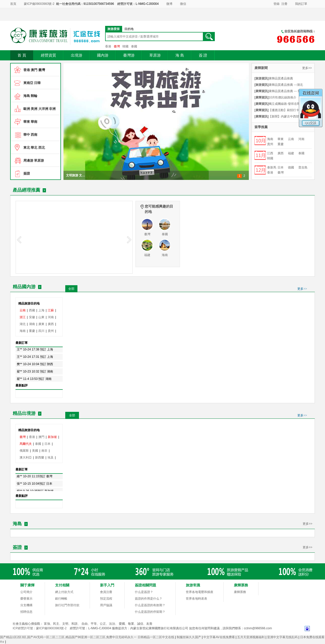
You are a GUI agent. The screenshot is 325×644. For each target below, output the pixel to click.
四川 (41, 331)
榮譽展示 (26, 599)
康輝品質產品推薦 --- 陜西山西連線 (283, 91)
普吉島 (303, 167)
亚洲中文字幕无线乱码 (283, 637)
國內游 (103, 55)
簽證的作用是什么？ (149, 599)
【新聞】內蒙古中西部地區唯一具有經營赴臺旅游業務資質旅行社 (283, 116)
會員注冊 (106, 592)
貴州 (270, 144)
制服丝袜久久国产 (189, 637)
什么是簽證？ (144, 592)
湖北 (23, 324)
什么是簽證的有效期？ (150, 605)
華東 (281, 139)
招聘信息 (26, 612)
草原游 (155, 55)
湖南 (32, 324)
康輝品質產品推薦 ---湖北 (279, 85)
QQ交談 (311, 123)
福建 (291, 153)
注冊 (284, 4)
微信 (183, 4)
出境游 (77, 55)
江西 (270, 153)
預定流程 (106, 599)
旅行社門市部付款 (67, 605)
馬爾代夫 (26, 444)
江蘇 (51, 310)
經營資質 (48, 55)
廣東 (41, 324)
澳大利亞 (26, 457)
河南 (301, 139)
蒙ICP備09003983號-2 (39, 4)
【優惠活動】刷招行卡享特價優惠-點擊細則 (283, 110)
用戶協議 (106, 605)
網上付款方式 (64, 592)
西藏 (32, 310)
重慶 (281, 144)
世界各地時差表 (197, 599)
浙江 (23, 317)
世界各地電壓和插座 (200, 592)
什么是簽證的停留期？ (150, 612)
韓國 (125, 46)
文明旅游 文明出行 (76, 175)
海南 (270, 139)
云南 (291, 139)
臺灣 (117, 46)
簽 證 (203, 55)
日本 (281, 167)
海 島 (180, 55)
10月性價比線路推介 (275, 97)
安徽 (32, 317)
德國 (291, 167)
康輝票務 (240, 592)
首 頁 (22, 55)
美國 (35, 451)
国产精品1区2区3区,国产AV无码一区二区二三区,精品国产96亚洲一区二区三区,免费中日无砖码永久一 (68, 637)
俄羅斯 (24, 451)
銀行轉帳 (61, 599)
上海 (41, 310)
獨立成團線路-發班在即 (277, 104)
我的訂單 (301, 4)
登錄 (277, 4)
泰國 (134, 46)
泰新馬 (272, 167)
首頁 (13, 4)
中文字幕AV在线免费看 (219, 637)
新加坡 (52, 437)
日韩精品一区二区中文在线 (156, 637)
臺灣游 (129, 55)
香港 (108, 46)
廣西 (281, 153)
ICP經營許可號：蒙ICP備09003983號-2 (40, 628)
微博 (169, 4)
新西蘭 (40, 457)
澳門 (41, 437)
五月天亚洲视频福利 (251, 637)
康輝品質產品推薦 (274, 78)
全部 (71, 289)
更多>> (307, 68)
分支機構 (26, 605)
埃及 (51, 457)
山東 (41, 317)
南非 (44, 451)
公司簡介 (26, 592)
